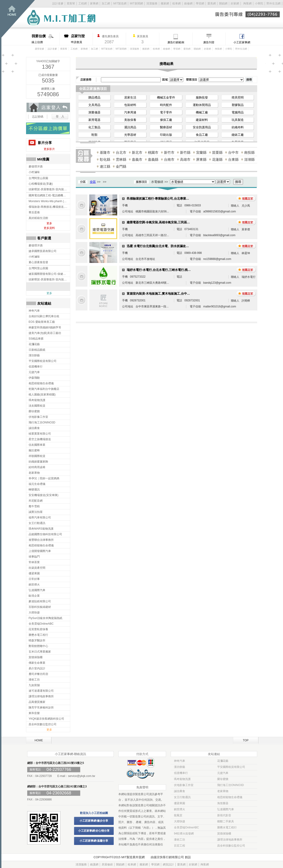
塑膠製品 (238, 105)
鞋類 (94, 135)
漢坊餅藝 (180, 767)
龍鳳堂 (178, 815)
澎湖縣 (249, 159)
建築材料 (202, 120)
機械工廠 (202, 112)
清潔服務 (152, 3)
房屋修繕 (107, 865)
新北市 (137, 152)
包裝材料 (130, 105)
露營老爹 (40, 49)
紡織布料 (238, 127)
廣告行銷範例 (176, 42)
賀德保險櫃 (224, 834)
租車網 (176, 3)
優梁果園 (180, 803)
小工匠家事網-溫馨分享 (94, 841)
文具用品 (94, 105)
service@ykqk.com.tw (81, 776)
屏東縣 (201, 159)
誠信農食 (180, 791)
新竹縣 (185, 152)
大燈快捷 (180, 821)
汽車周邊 (130, 112)
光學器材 (130, 135)
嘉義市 (137, 159)
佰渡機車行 (181, 773)
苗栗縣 (217, 152)
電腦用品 (238, 112)
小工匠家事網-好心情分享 (94, 831)
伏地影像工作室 (184, 785)
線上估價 (45, 39)
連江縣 (105, 166)
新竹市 (169, 152)
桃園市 (153, 152)
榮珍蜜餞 (223, 779)
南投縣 (249, 152)
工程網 (83, 3)
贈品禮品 (94, 97)
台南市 (169, 159)
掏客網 (248, 3)
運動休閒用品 (202, 105)
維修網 (188, 3)
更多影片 (49, 149)
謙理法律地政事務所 (230, 840)
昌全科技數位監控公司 (231, 846)
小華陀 (259, 3)
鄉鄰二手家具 (226, 821)
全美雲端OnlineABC (186, 827)
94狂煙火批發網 (184, 834)
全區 (93, 182)
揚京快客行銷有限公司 (169, 857)
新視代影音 (224, 815)
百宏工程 (180, 846)
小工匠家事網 (242, 42)
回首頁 (18, 19)
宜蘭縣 (201, 152)
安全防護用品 (202, 127)
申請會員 (82, 39)
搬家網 (165, 3)
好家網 (235, 3)
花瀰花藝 (223, 761)
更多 (49, 223)
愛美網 (212, 3)
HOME (39, 740)
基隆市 (105, 152)
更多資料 (49, 228)
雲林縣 (121, 159)
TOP (246, 740)
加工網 (106, 3)
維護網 (94, 865)
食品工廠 (202, 135)
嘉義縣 (153, 159)
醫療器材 (166, 127)
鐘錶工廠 (238, 135)
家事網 (94, 3)
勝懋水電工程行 (227, 827)
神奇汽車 (180, 761)
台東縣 (233, 159)
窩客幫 (71, 3)
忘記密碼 (38, 117)
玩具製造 (238, 120)
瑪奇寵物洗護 (182, 779)
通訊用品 (130, 127)
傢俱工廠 (166, 120)
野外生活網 (273, 3)
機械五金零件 (166, 97)
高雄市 (185, 159)
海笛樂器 (223, 803)
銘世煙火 (180, 809)
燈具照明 (238, 97)
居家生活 (130, 97)
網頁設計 (168, 865)
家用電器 (94, 120)
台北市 (121, 152)
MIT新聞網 (136, 3)
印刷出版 (166, 135)
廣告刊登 (209, 42)
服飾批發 (202, 97)
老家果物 (223, 791)
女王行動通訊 (182, 797)
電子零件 (166, 112)
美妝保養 (130, 120)
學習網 (200, 3)
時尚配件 (166, 105)
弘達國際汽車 (226, 809)
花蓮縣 (217, 159)
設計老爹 (58, 3)
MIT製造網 (120, 3)
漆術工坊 (180, 840)
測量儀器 (94, 112)
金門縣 (121, 166)
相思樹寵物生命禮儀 (230, 797)
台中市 (233, 152)
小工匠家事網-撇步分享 (94, 821)
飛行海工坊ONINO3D (231, 785)
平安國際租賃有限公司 (231, 767)
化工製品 (94, 127)
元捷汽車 (223, 773)
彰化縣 (105, 159)
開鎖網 (223, 3)
